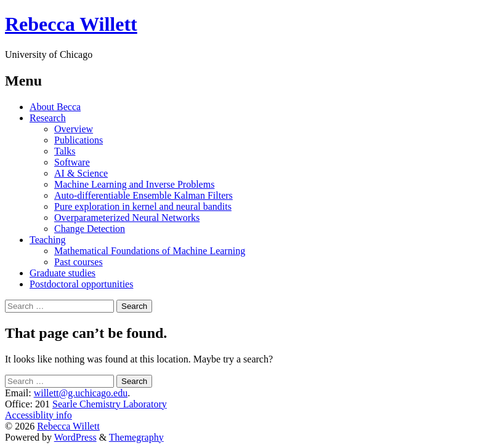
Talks (65, 151)
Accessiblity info (38, 415)
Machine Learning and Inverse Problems (134, 184)
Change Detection (90, 229)
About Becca (55, 107)
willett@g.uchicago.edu (81, 393)
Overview (74, 129)
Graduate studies (63, 273)
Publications (79, 140)
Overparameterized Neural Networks (127, 218)
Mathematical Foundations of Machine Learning (150, 251)
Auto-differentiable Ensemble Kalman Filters (143, 195)
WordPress (75, 437)
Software (72, 162)
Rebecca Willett (71, 24)
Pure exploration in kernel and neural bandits (143, 206)
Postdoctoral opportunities (81, 284)
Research (48, 118)
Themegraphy (136, 437)
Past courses (79, 262)
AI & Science (81, 173)
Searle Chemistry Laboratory (110, 404)
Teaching (47, 240)
